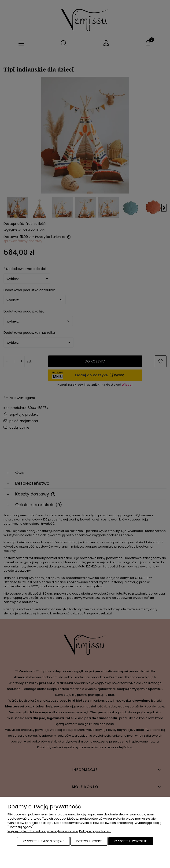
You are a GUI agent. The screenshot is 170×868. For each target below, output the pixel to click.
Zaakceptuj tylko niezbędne (43, 841)
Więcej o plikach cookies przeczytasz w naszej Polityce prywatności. (59, 831)
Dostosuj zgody (89, 841)
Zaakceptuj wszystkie (131, 841)
